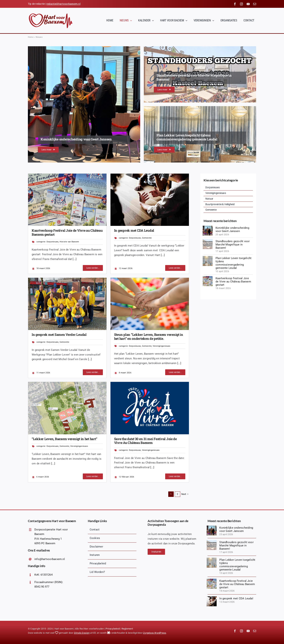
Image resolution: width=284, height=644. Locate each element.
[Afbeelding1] (67, 383)
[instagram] (241, 4)
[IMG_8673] (208, 227)
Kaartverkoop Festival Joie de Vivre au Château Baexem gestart (67, 232)
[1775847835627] (208, 257)
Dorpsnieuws (53, 242)
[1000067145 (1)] (67, 279)
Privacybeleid (113, 629)
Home (31, 37)
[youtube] (248, 4)
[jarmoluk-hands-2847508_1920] (150, 279)
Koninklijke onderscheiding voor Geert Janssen (232, 229)
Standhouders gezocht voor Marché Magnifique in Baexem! (233, 245)
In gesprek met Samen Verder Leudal (59, 335)
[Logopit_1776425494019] (208, 240)
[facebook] (235, 4)
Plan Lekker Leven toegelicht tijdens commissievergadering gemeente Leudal (233, 263)
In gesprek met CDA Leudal (134, 230)
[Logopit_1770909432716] (150, 383)
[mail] (255, 4)
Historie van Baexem (69, 242)
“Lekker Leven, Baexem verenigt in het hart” (64, 439)
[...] (74, 259)
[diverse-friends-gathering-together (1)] (150, 175)
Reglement (127, 629)
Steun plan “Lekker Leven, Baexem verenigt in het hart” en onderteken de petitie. (149, 337)
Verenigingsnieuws (162, 346)
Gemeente (147, 238)
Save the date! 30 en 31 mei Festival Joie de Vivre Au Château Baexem (145, 441)
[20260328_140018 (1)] (67, 175)
